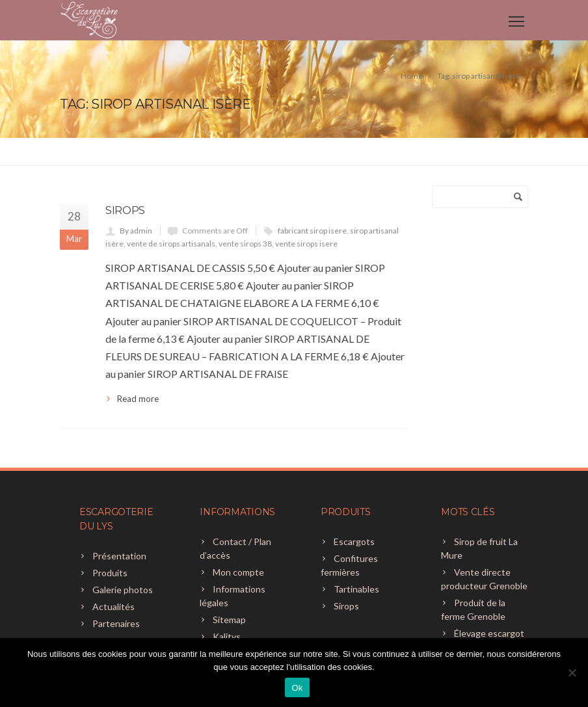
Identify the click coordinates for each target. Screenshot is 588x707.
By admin (136, 231)
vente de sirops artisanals (171, 244)
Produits (110, 573)
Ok (297, 688)
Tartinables (356, 589)
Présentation (119, 556)
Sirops (125, 210)
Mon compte (238, 572)
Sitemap (229, 620)
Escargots (354, 541)
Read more (138, 399)
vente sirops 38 (245, 244)
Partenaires (116, 623)
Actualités (114, 607)
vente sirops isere (306, 244)
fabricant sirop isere (312, 231)
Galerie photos (123, 590)
